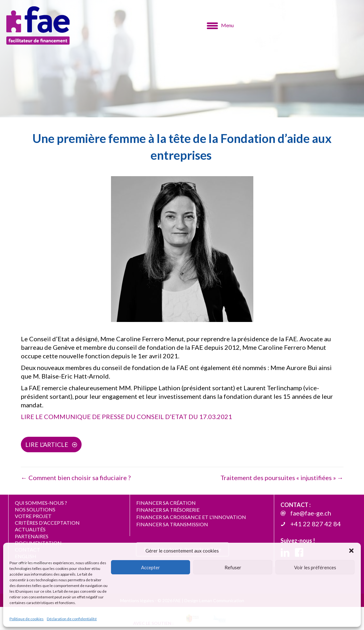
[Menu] (220, 26)
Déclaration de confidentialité (72, 619)
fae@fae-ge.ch (311, 514)
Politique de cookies (27, 619)
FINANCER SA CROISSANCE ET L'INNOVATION (191, 517)
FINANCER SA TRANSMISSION (172, 525)
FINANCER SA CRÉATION (166, 503)
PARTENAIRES (32, 537)
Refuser (233, 567)
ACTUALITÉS (30, 530)
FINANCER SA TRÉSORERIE (168, 510)
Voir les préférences (315, 567)
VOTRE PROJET (33, 516)
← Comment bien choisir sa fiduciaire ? (76, 478)
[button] (351, 551)
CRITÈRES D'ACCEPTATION (47, 523)
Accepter (151, 567)
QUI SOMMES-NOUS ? (41, 503)
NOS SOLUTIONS (35, 510)
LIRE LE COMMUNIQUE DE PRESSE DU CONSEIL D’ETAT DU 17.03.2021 (126, 417)
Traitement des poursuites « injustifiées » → (282, 478)
